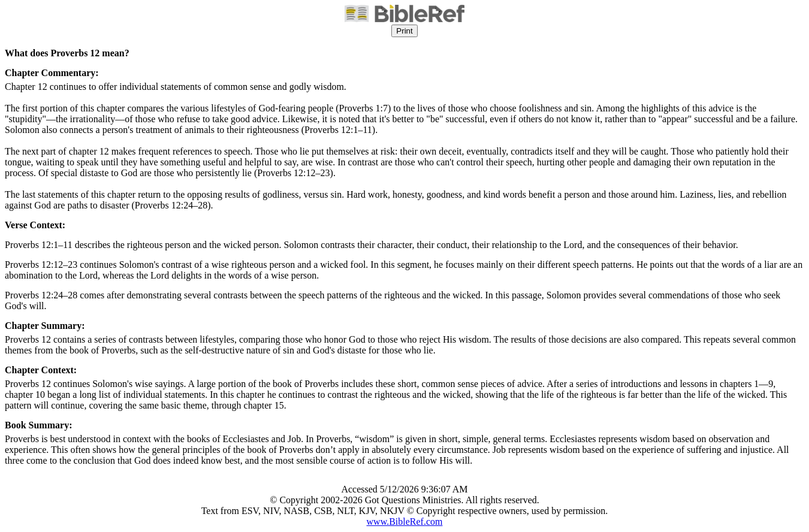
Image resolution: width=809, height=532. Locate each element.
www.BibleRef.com (405, 522)
